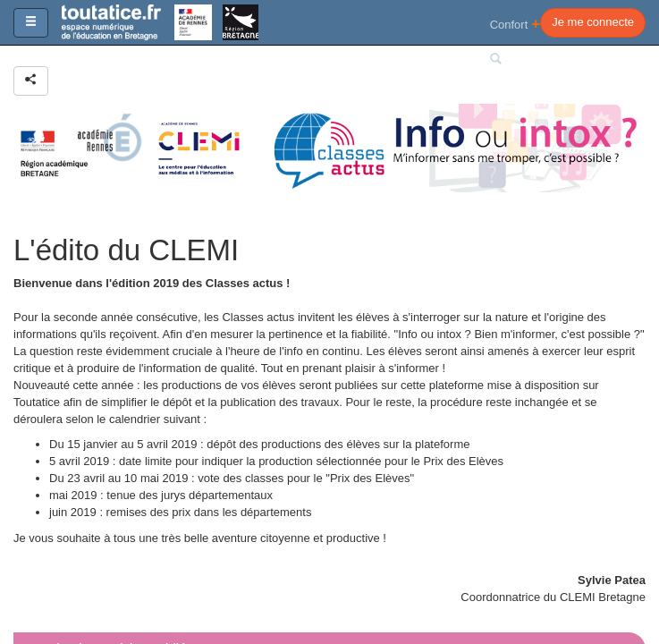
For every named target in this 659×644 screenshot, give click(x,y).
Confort (515, 24)
